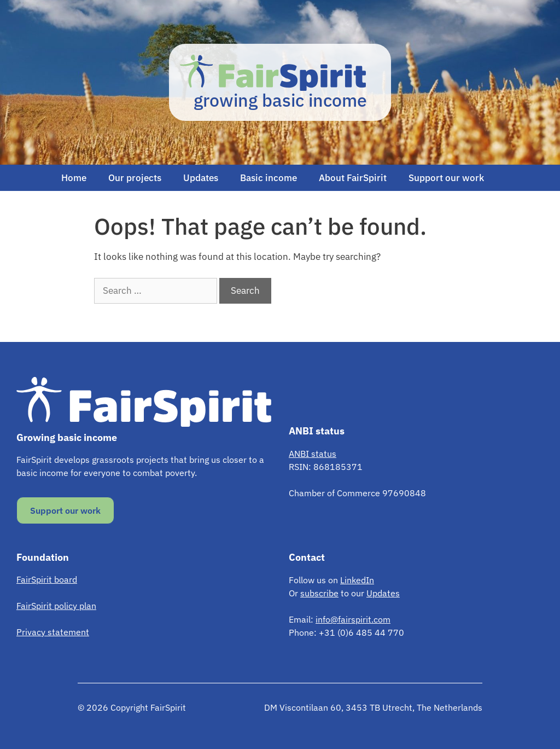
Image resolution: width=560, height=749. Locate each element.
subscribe (319, 593)
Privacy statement (53, 632)
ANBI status (313, 454)
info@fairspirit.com (353, 619)
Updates (201, 178)
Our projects (135, 178)
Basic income (269, 178)
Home (74, 178)
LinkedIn (357, 580)
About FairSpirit (353, 178)
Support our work (446, 178)
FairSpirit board (47, 579)
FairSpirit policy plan (56, 606)
